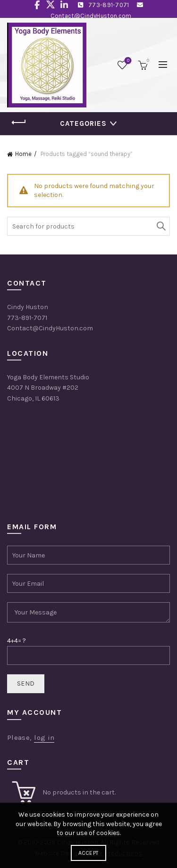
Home (23, 154)
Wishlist (127, 61)
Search (160, 226)
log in (44, 737)
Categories (83, 123)
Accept (89, 853)
